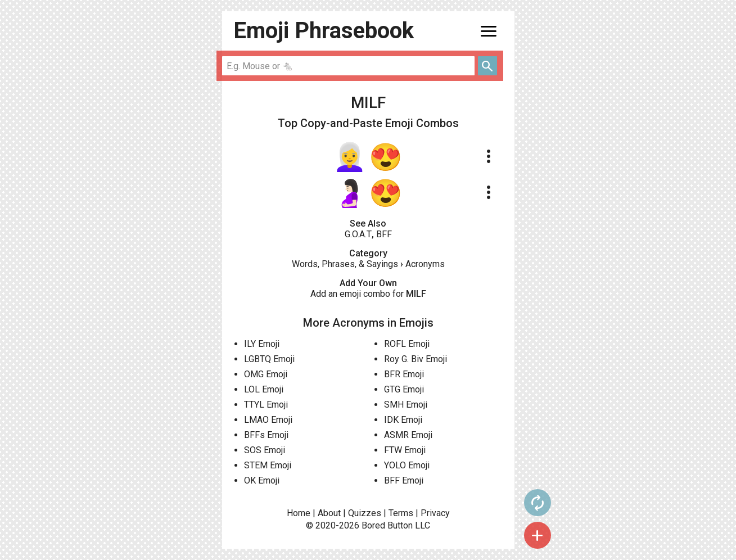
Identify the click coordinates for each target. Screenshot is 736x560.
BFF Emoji (404, 480)
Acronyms (425, 264)
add (538, 535)
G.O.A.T (358, 234)
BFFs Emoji (266, 435)
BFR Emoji (404, 374)
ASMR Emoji (408, 435)
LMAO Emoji (268, 420)
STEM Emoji (268, 465)
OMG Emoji (266, 374)
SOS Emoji (265, 450)
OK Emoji (262, 480)
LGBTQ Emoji (269, 359)
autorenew (538, 503)
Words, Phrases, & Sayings (345, 264)
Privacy (435, 513)
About (329, 513)
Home (299, 513)
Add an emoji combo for (368, 294)
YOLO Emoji (407, 465)
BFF (384, 234)
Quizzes (365, 513)
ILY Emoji (262, 344)
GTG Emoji (404, 389)
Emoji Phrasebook (324, 31)
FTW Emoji (405, 450)
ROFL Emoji (407, 344)
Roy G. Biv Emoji (416, 359)
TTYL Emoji (266, 405)
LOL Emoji (264, 389)
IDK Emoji (403, 420)
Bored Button (387, 525)
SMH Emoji (406, 405)
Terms (401, 513)
